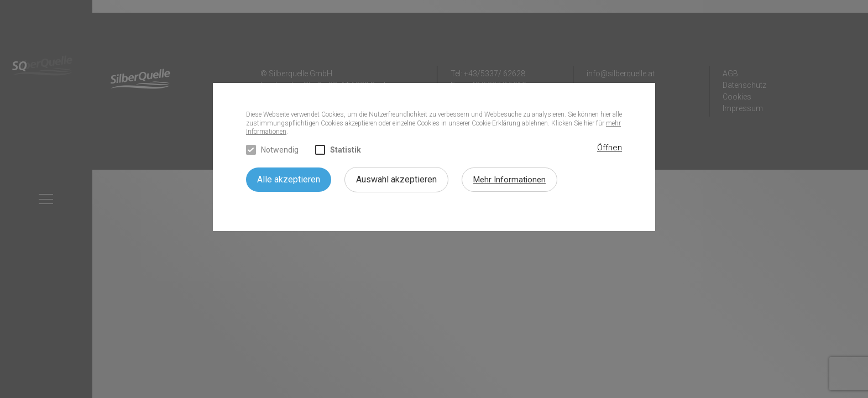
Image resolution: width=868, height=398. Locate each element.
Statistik (338, 150)
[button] (610, 148)
